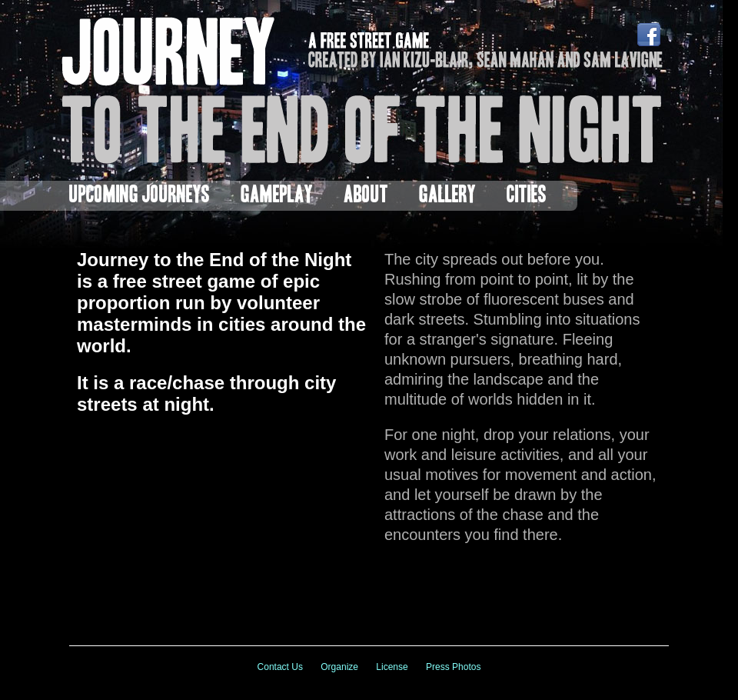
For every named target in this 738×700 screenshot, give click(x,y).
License (392, 667)
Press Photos (453, 667)
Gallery (447, 196)
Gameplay (277, 196)
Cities (527, 196)
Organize (339, 667)
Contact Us (280, 667)
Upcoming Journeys (140, 196)
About (366, 196)
